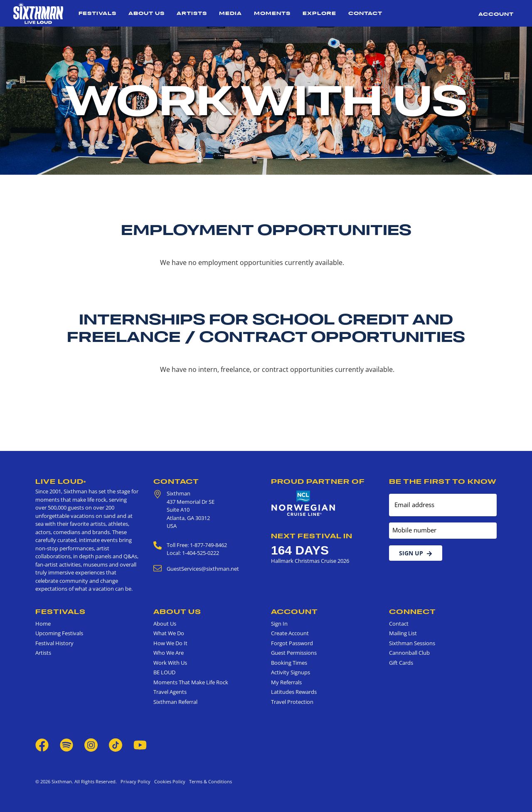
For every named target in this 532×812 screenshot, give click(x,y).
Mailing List (403, 633)
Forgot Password (292, 643)
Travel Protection (292, 702)
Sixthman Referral (175, 702)
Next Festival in (312, 536)
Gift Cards (401, 663)
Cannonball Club (409, 653)
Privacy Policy (135, 781)
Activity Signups (291, 672)
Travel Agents (170, 692)
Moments (272, 13)
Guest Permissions (294, 653)
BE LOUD (164, 672)
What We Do (169, 633)
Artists (192, 13)
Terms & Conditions (209, 781)
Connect (413, 611)
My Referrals (286, 682)
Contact (365, 13)
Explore (319, 13)
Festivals (97, 13)
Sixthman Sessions (412, 643)
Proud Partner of (318, 481)
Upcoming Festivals (59, 633)
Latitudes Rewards (294, 692)
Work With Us (170, 663)
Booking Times (289, 663)
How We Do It (170, 643)
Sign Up (416, 553)
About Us (147, 13)
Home (43, 624)
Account (496, 14)
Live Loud (61, 481)
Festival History (54, 643)
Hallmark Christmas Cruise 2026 (310, 561)
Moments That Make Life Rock (191, 682)
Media (230, 13)
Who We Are (169, 653)
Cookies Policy (169, 781)
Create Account (290, 633)
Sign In (279, 624)
